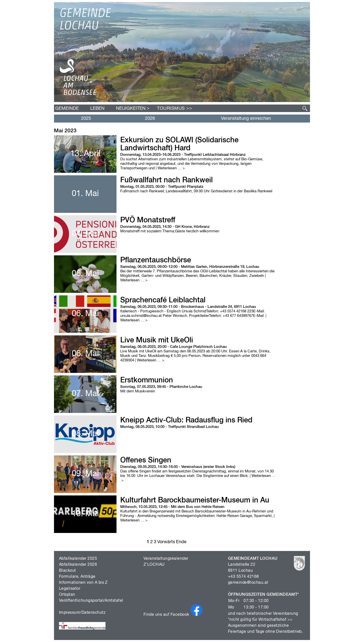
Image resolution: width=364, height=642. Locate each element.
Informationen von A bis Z (83, 583)
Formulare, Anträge (77, 577)
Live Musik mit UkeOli (157, 340)
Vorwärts (166, 542)
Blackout (67, 571)
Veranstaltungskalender (166, 559)
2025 (86, 119)
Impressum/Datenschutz (82, 613)
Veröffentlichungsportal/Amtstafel (91, 601)
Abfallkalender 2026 (78, 565)
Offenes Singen (146, 460)
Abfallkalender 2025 (78, 559)
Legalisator (70, 589)
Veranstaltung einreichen (246, 119)
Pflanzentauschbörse (156, 260)
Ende (181, 542)
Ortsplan (67, 595)
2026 (150, 119)
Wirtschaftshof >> (276, 620)
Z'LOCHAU (154, 565)
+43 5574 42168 (243, 577)
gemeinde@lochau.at (248, 583)
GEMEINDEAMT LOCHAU (253, 559)
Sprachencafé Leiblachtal (163, 300)
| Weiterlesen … (170, 168)
